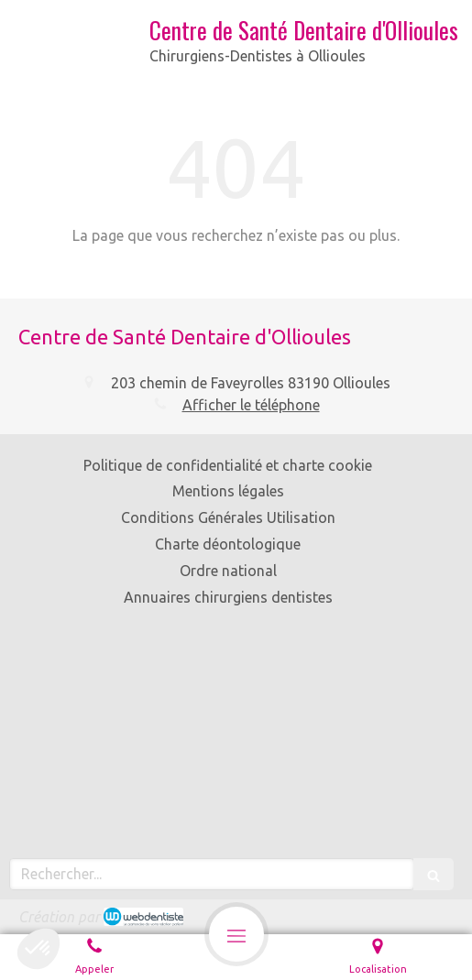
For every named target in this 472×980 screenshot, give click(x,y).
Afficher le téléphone (251, 405)
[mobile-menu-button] (236, 934)
